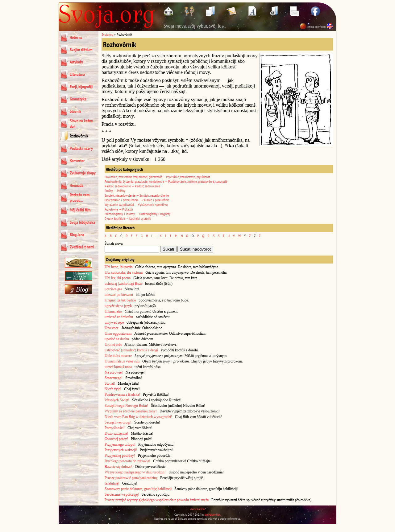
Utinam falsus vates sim (122, 361)
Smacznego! (114, 378)
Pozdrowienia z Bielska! (122, 395)
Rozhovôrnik (79, 136)
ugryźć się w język (118, 306)
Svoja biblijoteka (82, 222)
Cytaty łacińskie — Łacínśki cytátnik (128, 218)
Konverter (77, 161)
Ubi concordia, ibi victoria (124, 272)
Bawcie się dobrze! (118, 467)
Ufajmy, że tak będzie (120, 300)
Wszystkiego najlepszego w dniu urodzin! (135, 472)
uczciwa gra (113, 289)
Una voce (112, 328)
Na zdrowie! (114, 372)
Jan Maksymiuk (212, 515)
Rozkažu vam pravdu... (80, 198)
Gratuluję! (112, 483)
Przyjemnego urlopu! (120, 444)
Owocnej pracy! (116, 439)
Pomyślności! (115, 428)
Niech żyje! (113, 389)
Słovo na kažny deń (81, 124)
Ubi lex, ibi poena (118, 278)
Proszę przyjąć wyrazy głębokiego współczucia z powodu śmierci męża (157, 500)
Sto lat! (110, 383)
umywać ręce (114, 322)
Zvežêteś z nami (82, 247)
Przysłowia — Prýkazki (119, 209)
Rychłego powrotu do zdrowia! (127, 461)
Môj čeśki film (80, 210)
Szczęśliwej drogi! (118, 422)
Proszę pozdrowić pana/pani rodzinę (131, 478)
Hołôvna (76, 37)
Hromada (77, 185)
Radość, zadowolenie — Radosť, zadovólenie (132, 186)
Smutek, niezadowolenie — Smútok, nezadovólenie (137, 195)
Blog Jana (77, 235)
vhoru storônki (197, 509)
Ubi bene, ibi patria (118, 267)
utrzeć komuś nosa (118, 367)
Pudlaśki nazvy (81, 148)
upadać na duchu (117, 339)
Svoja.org (107, 34)
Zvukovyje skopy (83, 173)
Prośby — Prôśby (115, 191)
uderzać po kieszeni (119, 295)
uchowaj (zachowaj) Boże (123, 284)
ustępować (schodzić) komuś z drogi (131, 350)
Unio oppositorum (118, 334)
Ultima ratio (113, 311)
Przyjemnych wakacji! (121, 450)
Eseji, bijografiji (81, 87)
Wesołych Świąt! (117, 400)
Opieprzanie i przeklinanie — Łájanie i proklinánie (137, 200)
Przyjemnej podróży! (120, 456)
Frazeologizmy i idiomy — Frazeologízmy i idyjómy (138, 214)
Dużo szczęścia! (116, 433)
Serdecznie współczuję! (122, 494)
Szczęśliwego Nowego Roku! (126, 406)
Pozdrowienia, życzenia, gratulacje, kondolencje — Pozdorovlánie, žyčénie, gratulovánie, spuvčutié (166, 181)
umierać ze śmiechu (119, 317)
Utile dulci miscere (118, 356)
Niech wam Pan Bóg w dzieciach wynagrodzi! (138, 417)
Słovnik (75, 111)
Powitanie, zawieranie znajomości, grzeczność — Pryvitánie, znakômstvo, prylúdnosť (157, 177)
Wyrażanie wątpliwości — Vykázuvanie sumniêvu (136, 205)
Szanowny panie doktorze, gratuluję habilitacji (138, 489)
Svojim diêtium (81, 50)
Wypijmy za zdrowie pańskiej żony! (131, 411)
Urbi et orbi (113, 345)
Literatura (77, 74)
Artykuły (76, 62)
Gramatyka (78, 99)
